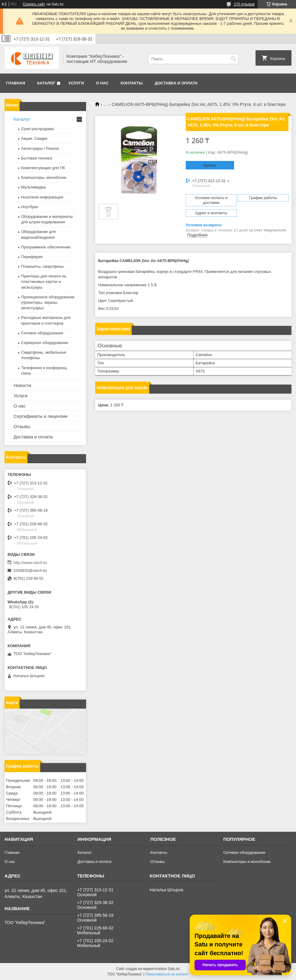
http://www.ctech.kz (30, 563)
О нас (102, 83)
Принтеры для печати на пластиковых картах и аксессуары (44, 282)
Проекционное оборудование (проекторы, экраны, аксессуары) (48, 302)
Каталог (46, 83)
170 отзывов (244, 4)
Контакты (132, 83)
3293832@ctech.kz (30, 570)
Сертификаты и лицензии (40, 416)
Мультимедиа (34, 187)
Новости (22, 385)
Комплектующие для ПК (43, 168)
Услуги (76, 83)
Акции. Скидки (34, 138)
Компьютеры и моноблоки (247, 862)
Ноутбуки (30, 207)
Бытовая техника (37, 158)
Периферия (32, 257)
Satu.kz (174, 969)
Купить (210, 165)
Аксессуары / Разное (40, 148)
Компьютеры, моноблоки (44, 177)
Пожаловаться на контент (167, 974)
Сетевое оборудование (42, 333)
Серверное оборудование (45, 343)
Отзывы (22, 426)
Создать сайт (34, 4)
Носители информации (42, 197)
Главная (16, 83)
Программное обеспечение (46, 247)
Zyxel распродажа (37, 129)
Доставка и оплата (176, 83)
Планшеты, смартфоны (42, 266)
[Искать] (233, 59)
